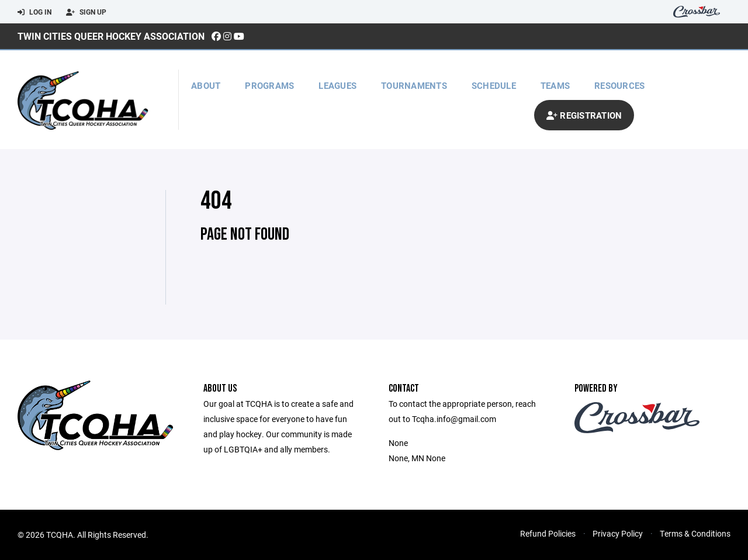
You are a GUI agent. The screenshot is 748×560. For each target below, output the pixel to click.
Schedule (494, 85)
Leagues (337, 85)
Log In (34, 12)
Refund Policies (548, 533)
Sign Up (86, 12)
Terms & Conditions (695, 533)
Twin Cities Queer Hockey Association (111, 36)
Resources (619, 85)
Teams (555, 85)
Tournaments (414, 85)
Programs (269, 85)
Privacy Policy (618, 533)
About (206, 85)
